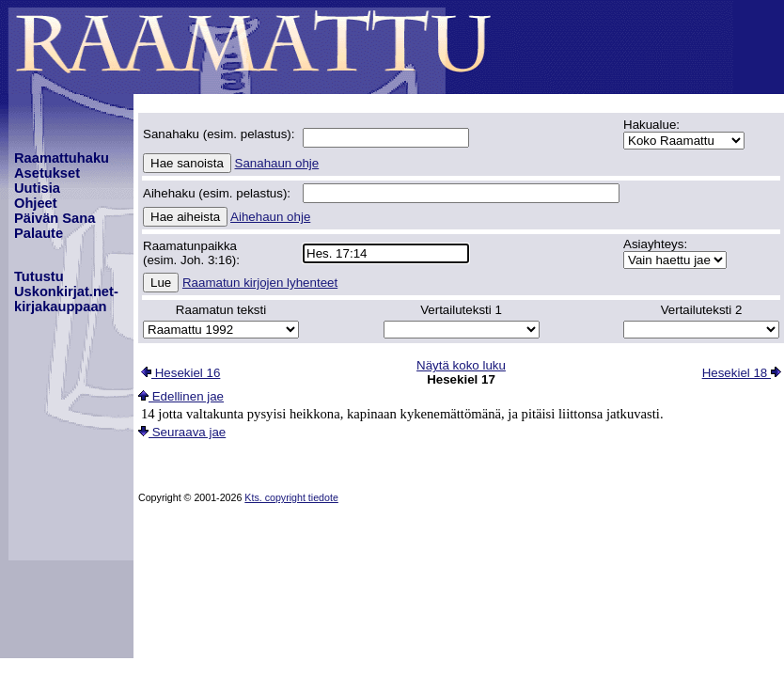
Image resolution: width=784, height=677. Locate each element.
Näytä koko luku (461, 365)
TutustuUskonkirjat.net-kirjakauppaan (66, 291)
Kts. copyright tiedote (291, 497)
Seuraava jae (182, 432)
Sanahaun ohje (277, 163)
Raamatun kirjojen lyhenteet (260, 283)
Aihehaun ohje (270, 217)
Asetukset (47, 173)
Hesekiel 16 (180, 373)
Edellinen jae (181, 396)
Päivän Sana (55, 218)
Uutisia (37, 188)
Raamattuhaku (62, 158)
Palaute (39, 233)
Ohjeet (36, 203)
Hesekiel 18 (742, 373)
